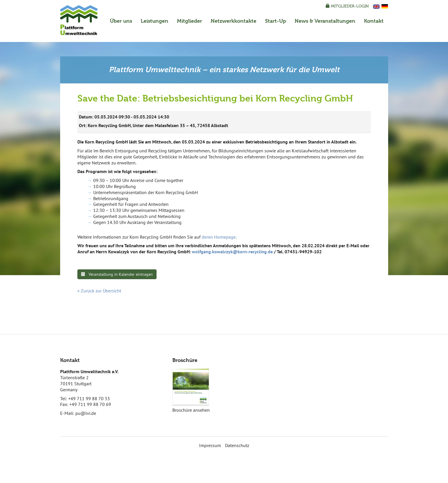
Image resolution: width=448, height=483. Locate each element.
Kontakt (374, 21)
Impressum (210, 445)
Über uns (121, 21)
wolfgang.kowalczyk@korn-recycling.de (232, 252)
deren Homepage (219, 237)
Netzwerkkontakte (233, 21)
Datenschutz (237, 445)
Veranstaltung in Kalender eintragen (117, 274)
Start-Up (276, 21)
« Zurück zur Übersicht (99, 291)
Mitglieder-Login (347, 6)
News (325, 21)
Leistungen (155, 21)
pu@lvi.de (86, 413)
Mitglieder (189, 21)
